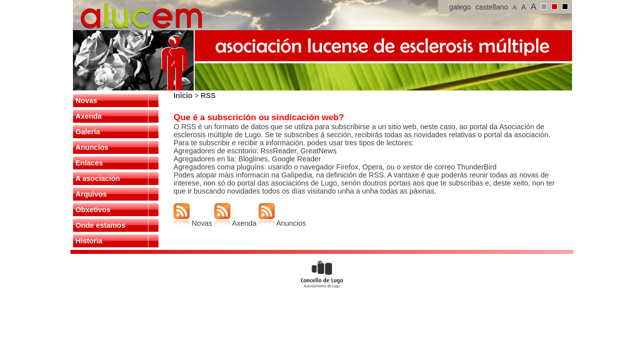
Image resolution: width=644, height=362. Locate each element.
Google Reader (295, 159)
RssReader (278, 151)
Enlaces (89, 163)
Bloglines (253, 159)
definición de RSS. (356, 175)
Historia (89, 241)
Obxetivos (93, 210)
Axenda (89, 116)
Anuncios (92, 147)
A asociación (98, 178)
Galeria (88, 132)
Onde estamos (100, 225)
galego (460, 7)
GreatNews (318, 151)
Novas (86, 101)
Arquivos (91, 194)
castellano (492, 7)
